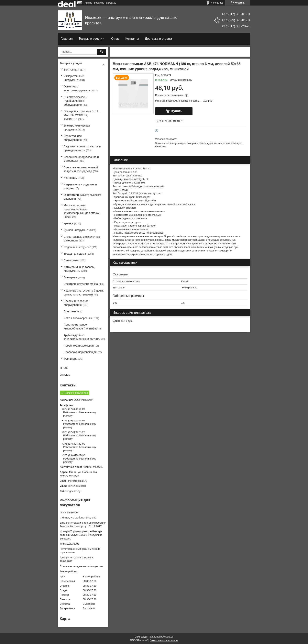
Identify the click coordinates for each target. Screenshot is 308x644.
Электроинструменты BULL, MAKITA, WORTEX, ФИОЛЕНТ (82, 115)
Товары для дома (75, 254)
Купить (177, 111)
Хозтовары (71, 178)
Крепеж (68, 223)
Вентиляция (71, 70)
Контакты (132, 39)
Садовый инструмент (77, 247)
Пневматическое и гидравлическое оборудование (75, 101)
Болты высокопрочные (78, 318)
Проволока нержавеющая (80, 352)
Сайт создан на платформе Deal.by (154, 637)
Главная (67, 39)
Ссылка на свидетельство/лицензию (81, 566)
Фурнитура (71, 359)
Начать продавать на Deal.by (100, 3)
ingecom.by (74, 491)
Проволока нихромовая (79, 346)
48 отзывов (217, 3)
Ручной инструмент (76, 230)
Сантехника (71, 260)
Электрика (70, 277)
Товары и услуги (90, 39)
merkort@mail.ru (78, 481)
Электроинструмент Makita (81, 284)
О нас (115, 39)
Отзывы (65, 375)
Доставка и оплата (158, 39)
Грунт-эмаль (71, 311)
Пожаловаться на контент (164, 640)
